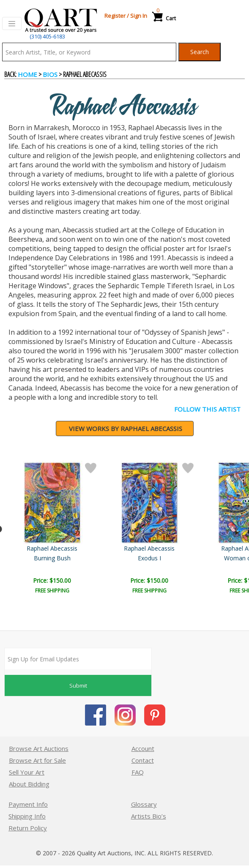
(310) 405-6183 (47, 36)
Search (200, 52)
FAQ (138, 772)
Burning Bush (199, 558)
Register (115, 16)
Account (143, 748)
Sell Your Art (27, 772)
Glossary (144, 804)
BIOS (50, 74)
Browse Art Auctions (39, 748)
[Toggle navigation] (12, 24)
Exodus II (53, 558)
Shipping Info (27, 816)
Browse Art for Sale (37, 760)
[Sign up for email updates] (78, 659)
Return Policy (28, 828)
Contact (143, 760)
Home (27, 74)
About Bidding (29, 784)
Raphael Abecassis (53, 548)
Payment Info (28, 804)
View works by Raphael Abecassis (126, 429)
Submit (78, 685)
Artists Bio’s (149, 816)
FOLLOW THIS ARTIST (207, 409)
